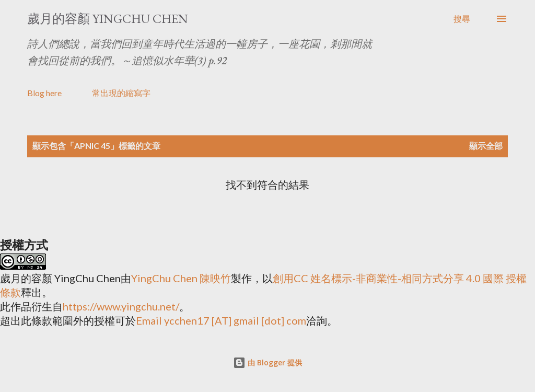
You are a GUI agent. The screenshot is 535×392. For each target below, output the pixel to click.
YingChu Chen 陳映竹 (181, 278)
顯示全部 (486, 146)
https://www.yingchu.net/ (121, 306)
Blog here (44, 93)
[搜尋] (462, 19)
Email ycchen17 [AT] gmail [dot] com (221, 320)
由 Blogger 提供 (267, 362)
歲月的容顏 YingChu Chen (108, 19)
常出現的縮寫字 (121, 93)
